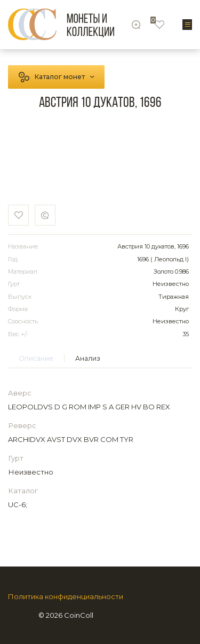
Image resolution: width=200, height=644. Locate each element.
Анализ (88, 358)
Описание (36, 358)
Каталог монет (60, 77)
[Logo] (61, 24)
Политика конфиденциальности (66, 597)
